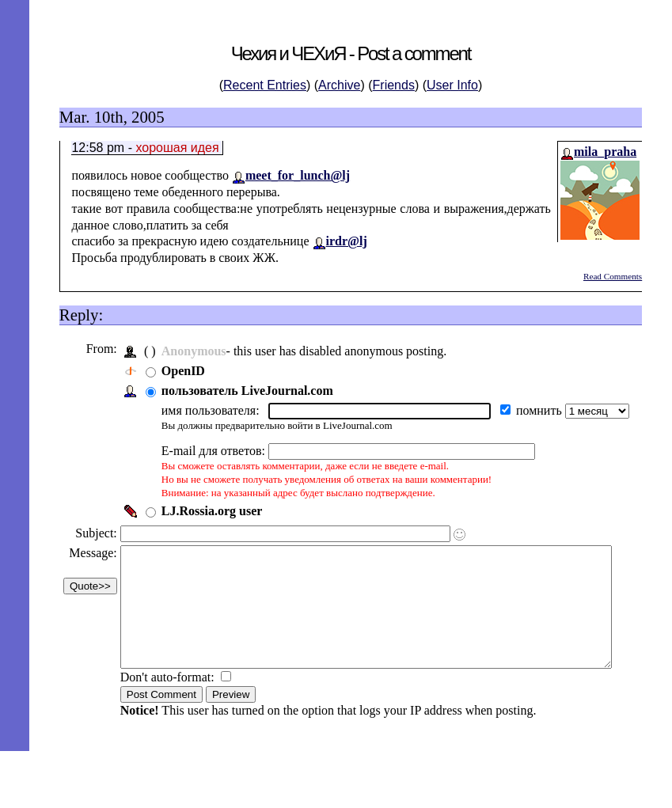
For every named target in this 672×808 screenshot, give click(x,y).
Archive (339, 85)
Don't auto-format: (167, 701)
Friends (394, 85)
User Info (452, 85)
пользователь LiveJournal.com (246, 391)
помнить (539, 410)
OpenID (182, 371)
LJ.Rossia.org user (211, 511)
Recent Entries (265, 85)
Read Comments (613, 276)
